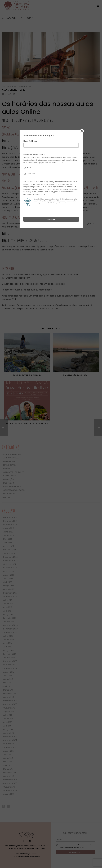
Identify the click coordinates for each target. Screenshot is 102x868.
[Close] (82, 131)
